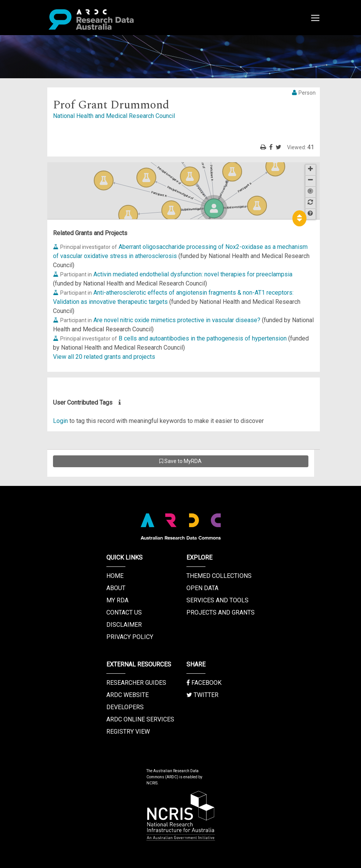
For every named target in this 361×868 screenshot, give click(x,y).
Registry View (128, 732)
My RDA (117, 600)
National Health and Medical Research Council (114, 116)
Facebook (204, 683)
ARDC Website (128, 695)
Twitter (202, 695)
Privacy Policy (130, 637)
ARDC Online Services (140, 719)
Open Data (202, 588)
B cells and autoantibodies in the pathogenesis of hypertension (203, 338)
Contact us (124, 612)
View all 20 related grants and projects (104, 357)
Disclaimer (124, 625)
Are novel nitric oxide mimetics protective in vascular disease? (177, 320)
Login (60, 421)
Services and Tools (217, 600)
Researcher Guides (136, 683)
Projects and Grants (221, 612)
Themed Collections (219, 576)
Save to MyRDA (180, 461)
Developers (125, 707)
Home (115, 576)
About (116, 588)
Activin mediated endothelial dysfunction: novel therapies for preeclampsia (193, 274)
